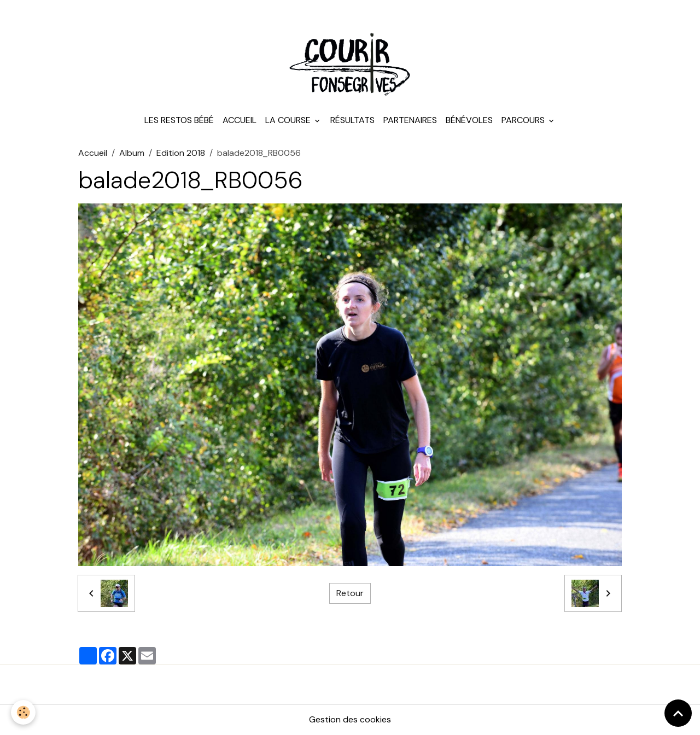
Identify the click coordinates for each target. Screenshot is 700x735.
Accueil (240, 120)
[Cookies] (23, 712)
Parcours (524, 120)
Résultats (352, 120)
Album (132, 153)
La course (289, 120)
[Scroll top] (678, 713)
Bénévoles (469, 120)
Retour (350, 593)
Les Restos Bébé (179, 120)
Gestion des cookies (350, 719)
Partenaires (410, 120)
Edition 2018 (181, 153)
